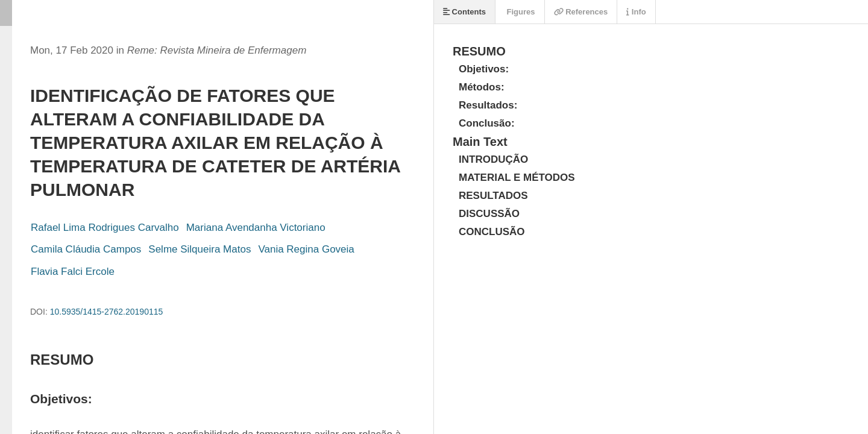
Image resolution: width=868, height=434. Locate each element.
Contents (464, 12)
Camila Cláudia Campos (86, 249)
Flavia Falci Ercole (73, 272)
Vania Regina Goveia (306, 249)
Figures (520, 12)
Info (636, 12)
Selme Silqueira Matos (200, 249)
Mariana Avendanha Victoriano (256, 228)
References (581, 12)
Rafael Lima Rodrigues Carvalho (105, 228)
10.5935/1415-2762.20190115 (107, 312)
